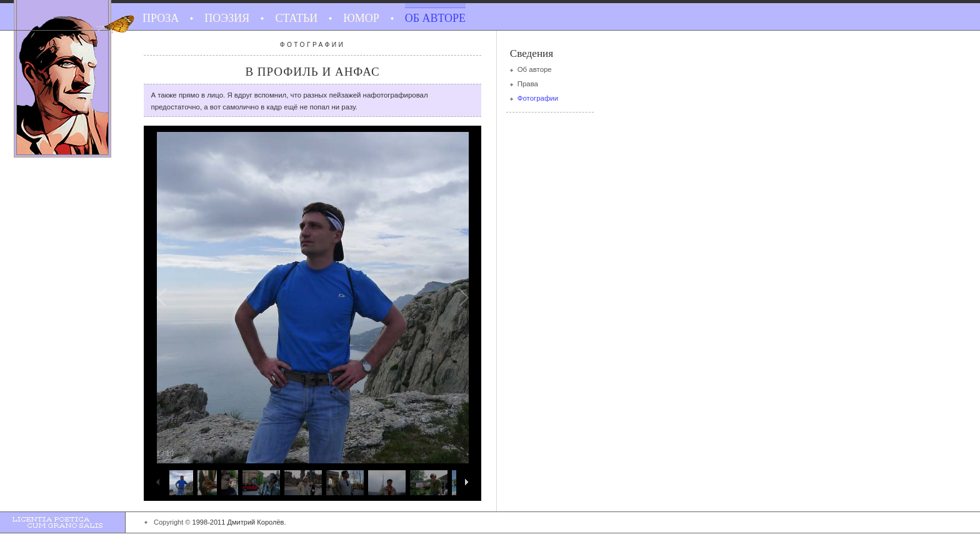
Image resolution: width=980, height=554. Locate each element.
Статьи (296, 18)
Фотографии (538, 98)
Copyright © (172, 522)
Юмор (361, 18)
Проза (161, 18)
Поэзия (227, 18)
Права (528, 84)
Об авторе (435, 18)
